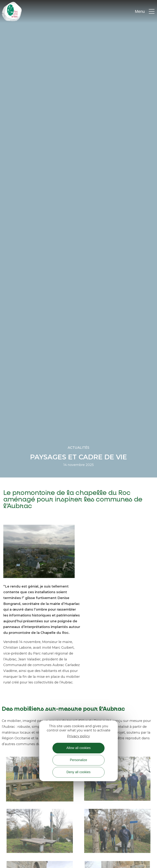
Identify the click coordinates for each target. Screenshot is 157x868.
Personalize (78, 760)
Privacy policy (78, 736)
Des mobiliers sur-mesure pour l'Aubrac (63, 709)
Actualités (78, 448)
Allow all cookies (78, 748)
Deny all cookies (78, 772)
